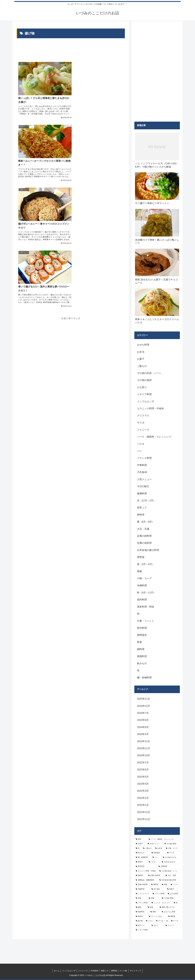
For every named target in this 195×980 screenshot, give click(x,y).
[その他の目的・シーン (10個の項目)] (169, 871)
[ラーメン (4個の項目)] (172, 926)
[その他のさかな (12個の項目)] (171, 857)
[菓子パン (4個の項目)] (142, 926)
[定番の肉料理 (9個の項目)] (142, 885)
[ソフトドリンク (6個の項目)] (143, 894)
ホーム (56, 971)
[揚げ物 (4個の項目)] (139, 921)
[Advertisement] (71, 49)
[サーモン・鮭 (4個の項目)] (162, 921)
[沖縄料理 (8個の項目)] (142, 889)
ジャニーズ (83, 971)
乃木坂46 (94, 971)
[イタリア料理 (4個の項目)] (157, 930)
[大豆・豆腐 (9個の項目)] (172, 876)
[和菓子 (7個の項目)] (173, 889)
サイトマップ (136, 971)
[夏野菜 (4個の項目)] (173, 916)
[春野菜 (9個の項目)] (155, 885)
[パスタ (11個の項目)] (154, 862)
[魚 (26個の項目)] (138, 848)
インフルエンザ (69, 971)
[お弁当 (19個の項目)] (159, 848)
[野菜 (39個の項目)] (141, 839)
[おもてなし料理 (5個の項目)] (170, 912)
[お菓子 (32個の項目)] (140, 844)
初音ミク (105, 971)
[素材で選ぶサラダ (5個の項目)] (169, 907)
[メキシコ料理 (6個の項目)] (142, 903)
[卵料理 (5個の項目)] (141, 916)
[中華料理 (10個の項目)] (168, 866)
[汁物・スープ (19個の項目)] (172, 848)
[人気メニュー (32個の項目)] (155, 844)
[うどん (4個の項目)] (150, 921)
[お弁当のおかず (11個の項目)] (170, 862)
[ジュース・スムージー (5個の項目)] (161, 903)
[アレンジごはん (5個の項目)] (157, 916)
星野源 (114, 971)
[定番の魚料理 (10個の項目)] (155, 876)
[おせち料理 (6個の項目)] (173, 894)
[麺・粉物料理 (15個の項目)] (143, 857)
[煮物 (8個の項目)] (165, 885)
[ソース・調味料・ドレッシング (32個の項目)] (164, 839)
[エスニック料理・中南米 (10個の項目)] (146, 871)
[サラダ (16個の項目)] (173, 853)
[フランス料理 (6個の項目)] (159, 894)
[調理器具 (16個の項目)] (158, 853)
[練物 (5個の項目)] (140, 907)
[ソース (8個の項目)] (175, 885)
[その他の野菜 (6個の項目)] (170, 898)
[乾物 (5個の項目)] (152, 907)
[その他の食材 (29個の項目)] (171, 844)
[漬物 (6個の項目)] (154, 898)
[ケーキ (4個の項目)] (175, 921)
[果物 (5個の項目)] (155, 912)
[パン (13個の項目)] (156, 857)
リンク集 (124, 971)
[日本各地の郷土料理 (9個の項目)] (169, 880)
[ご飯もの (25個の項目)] (148, 848)
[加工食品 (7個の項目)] (158, 889)
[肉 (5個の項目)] (176, 903)
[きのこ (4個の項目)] (157, 926)
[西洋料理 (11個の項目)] (146, 866)
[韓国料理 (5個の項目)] (142, 912)
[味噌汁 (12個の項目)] (141, 862)
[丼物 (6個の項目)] (141, 898)
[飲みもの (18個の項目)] (142, 853)
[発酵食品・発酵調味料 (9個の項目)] (146, 880)
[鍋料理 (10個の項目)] (141, 876)
